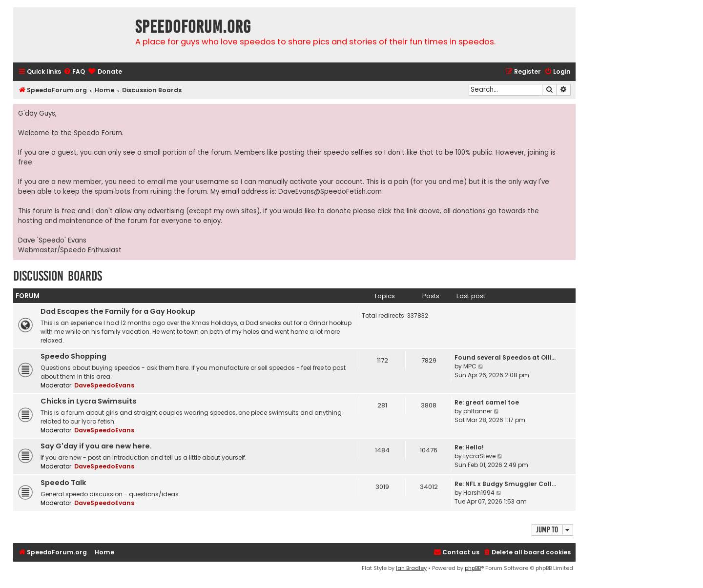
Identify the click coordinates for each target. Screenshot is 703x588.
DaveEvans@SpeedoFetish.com (330, 192)
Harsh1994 (479, 493)
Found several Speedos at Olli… (505, 357)
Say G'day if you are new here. (96, 446)
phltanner (478, 411)
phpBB (473, 568)
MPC (470, 366)
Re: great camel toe (487, 402)
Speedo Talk (63, 483)
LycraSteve (479, 456)
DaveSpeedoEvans (104, 385)
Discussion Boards (58, 276)
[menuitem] (74, 72)
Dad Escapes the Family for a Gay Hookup (118, 311)
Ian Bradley (411, 568)
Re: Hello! (469, 447)
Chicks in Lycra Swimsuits (89, 401)
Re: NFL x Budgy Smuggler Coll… (505, 484)
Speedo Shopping (73, 356)
